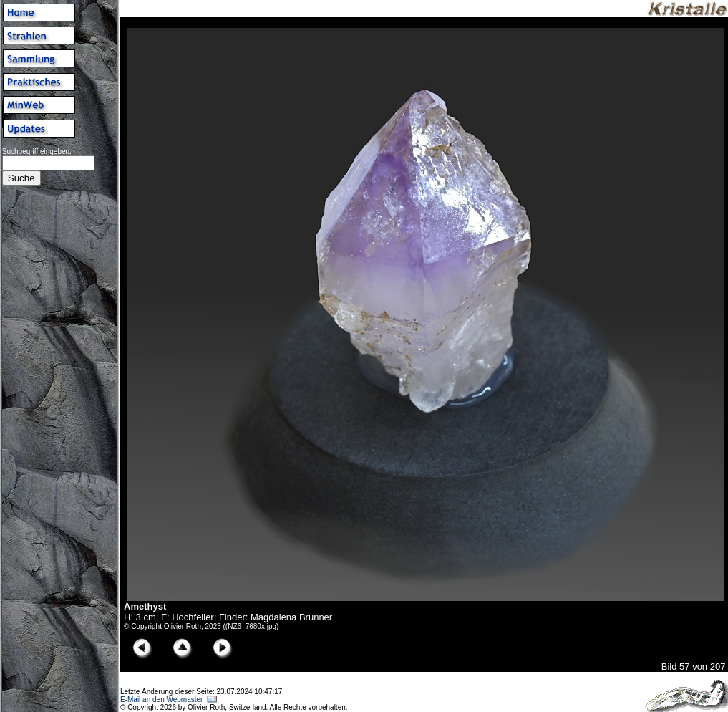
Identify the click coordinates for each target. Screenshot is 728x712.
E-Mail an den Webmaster (161, 699)
